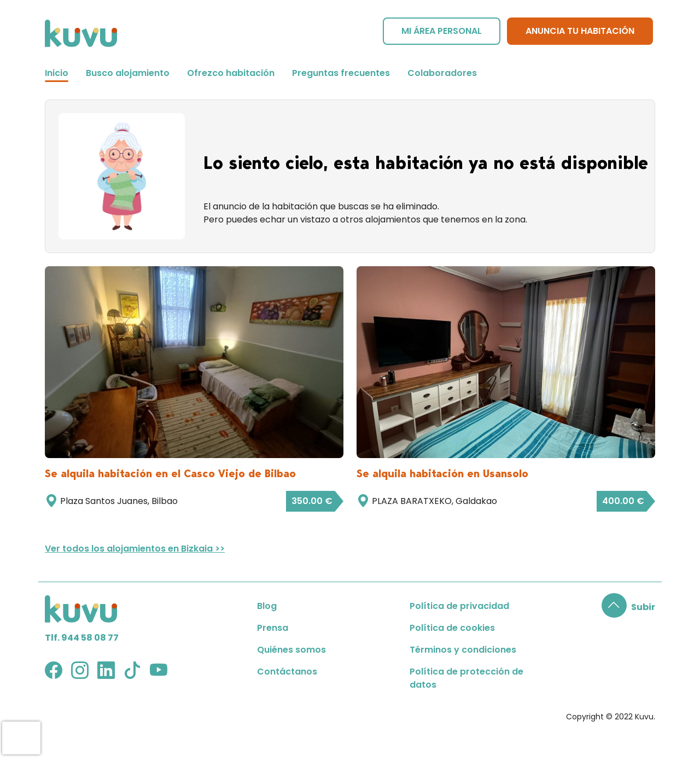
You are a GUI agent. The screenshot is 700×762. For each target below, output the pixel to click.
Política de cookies (452, 628)
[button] (628, 607)
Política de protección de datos (466, 678)
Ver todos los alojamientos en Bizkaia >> (135, 549)
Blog (267, 606)
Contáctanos (287, 672)
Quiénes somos (291, 650)
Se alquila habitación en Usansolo (442, 473)
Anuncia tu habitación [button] (580, 31)
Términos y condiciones (463, 650)
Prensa (273, 628)
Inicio (57, 73)
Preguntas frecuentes (341, 73)
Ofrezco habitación (231, 73)
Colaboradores (442, 73)
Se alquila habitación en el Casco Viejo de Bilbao (170, 473)
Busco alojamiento (128, 73)
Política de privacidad (459, 606)
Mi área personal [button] (442, 31)
